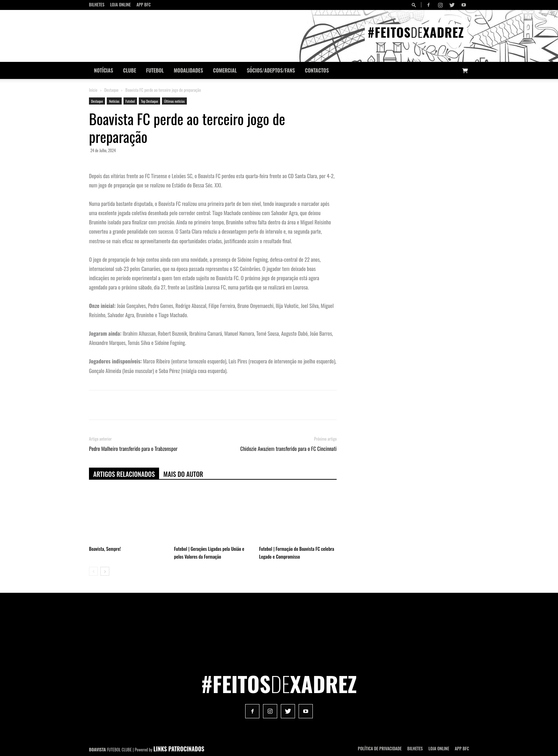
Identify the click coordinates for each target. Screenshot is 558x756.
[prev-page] (93, 571)
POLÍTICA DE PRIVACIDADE (380, 748)
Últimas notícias (174, 101)
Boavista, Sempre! (105, 549)
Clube (130, 70)
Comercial (225, 70)
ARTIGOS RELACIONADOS (124, 474)
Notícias (104, 70)
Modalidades (188, 70)
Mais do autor (183, 474)
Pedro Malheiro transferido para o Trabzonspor (133, 449)
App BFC (143, 4)
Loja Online (120, 4)
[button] (415, 5)
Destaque (111, 90)
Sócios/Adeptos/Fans (271, 70)
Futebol (155, 70)
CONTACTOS (317, 70)
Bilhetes (97, 4)
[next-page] (105, 571)
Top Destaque (149, 101)
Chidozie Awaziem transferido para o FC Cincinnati (288, 449)
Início (93, 90)
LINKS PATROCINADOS (179, 749)
